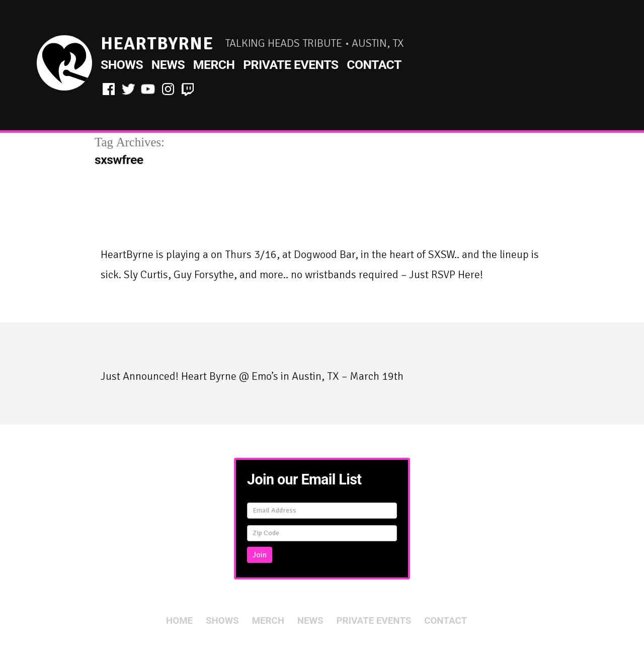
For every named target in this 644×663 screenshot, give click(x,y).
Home (179, 621)
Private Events (291, 65)
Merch (214, 65)
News (168, 65)
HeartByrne (157, 44)
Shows (122, 65)
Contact (374, 65)
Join (260, 555)
